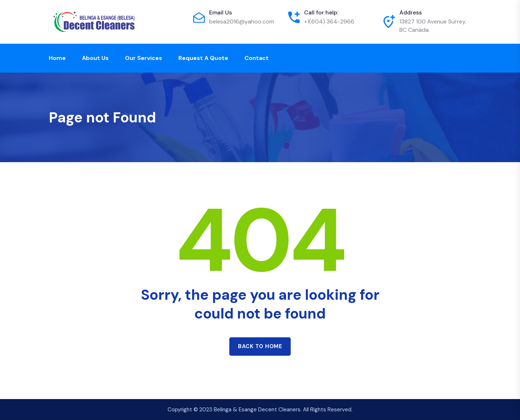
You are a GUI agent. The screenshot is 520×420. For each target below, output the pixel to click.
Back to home (260, 346)
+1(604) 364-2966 (329, 21)
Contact (257, 58)
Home (57, 58)
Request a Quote (203, 58)
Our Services (144, 58)
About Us (95, 58)
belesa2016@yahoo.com (242, 21)
